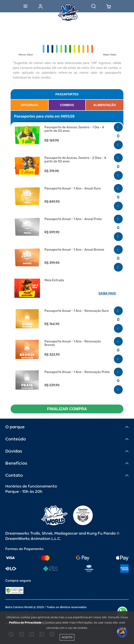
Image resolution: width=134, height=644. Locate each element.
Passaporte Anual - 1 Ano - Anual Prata (73, 219)
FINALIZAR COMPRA (67, 409)
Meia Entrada (54, 280)
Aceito (67, 637)
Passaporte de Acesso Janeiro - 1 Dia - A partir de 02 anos (74, 129)
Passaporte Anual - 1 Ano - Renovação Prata (77, 372)
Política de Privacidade (25, 623)
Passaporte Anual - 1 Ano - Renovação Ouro (77, 311)
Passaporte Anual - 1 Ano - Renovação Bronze (73, 343)
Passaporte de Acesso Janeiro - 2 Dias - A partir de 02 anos (75, 160)
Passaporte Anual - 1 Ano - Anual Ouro (73, 189)
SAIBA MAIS (107, 293)
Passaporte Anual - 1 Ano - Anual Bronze (74, 250)
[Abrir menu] (25, 6)
